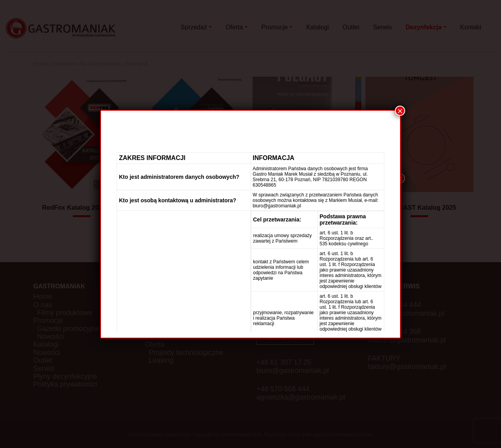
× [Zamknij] (400, 111)
